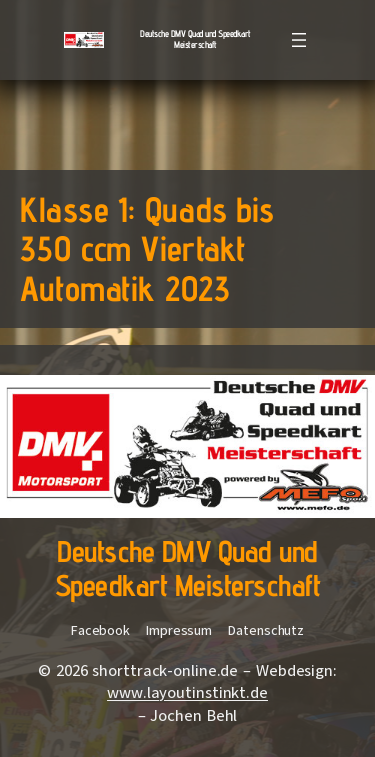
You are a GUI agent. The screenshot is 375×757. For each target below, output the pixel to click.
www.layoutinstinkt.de (187, 693)
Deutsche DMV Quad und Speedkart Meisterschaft (195, 39)
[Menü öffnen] (299, 40)
